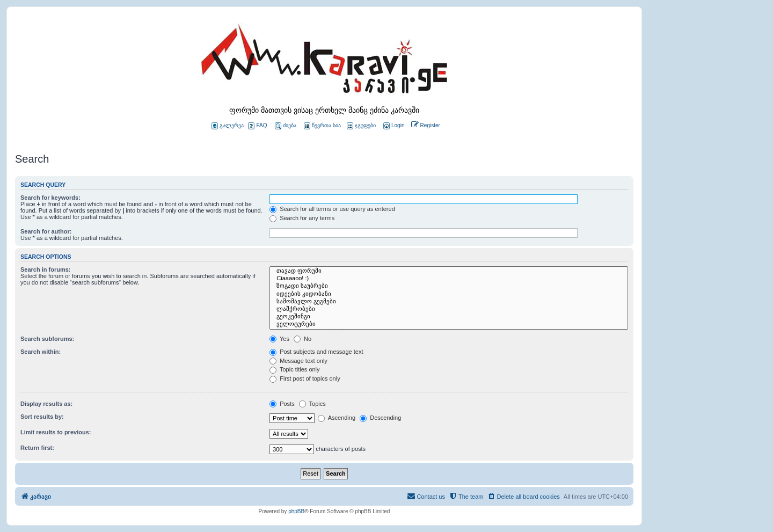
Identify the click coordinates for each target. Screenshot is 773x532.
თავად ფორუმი (449, 271)
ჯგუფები (361, 126)
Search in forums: (46, 269)
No (302, 339)
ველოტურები (449, 324)
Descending (380, 418)
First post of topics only (305, 378)
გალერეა (228, 126)
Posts (282, 404)
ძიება (286, 126)
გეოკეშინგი (449, 317)
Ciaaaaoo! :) (449, 279)
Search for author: (46, 231)
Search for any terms (302, 218)
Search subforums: (47, 339)
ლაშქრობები (449, 309)
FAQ (257, 126)
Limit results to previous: (56, 432)
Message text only (298, 361)
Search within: (41, 352)
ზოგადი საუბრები (449, 286)
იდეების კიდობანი (449, 294)
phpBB (296, 511)
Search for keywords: (50, 198)
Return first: (37, 448)
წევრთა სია (322, 126)
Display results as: (46, 404)
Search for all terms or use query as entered (332, 209)
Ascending (337, 418)
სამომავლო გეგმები (449, 302)
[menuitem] (393, 126)
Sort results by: (42, 417)
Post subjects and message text (316, 352)
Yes (279, 339)
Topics (312, 404)
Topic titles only (294, 369)
